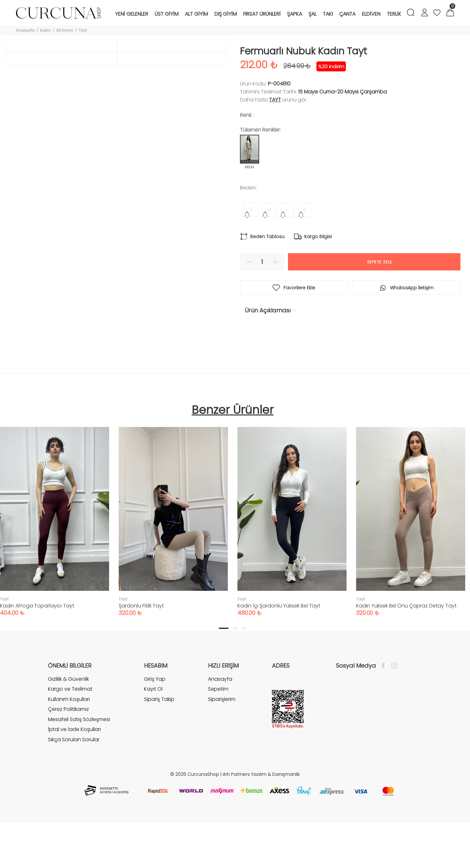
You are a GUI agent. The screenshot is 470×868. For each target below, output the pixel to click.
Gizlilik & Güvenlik (68, 719)
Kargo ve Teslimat (70, 729)
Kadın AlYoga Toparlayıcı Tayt (37, 646)
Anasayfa (25, 30)
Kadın (45, 30)
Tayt (83, 30)
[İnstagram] (393, 706)
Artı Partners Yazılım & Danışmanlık (261, 814)
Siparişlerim (222, 739)
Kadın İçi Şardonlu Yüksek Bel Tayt (279, 646)
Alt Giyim (65, 30)
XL (305, 210)
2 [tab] (235, 668)
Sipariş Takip (159, 739)
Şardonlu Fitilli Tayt (141, 646)
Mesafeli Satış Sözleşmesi (79, 759)
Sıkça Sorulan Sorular (74, 780)
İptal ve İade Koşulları (74, 770)
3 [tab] (244, 668)
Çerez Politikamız (68, 749)
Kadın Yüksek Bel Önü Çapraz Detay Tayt (406, 646)
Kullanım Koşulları (69, 739)
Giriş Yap (155, 719)
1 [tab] (224, 668)
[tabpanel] (173, 555)
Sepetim (218, 729)
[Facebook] (385, 706)
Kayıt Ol (153, 729)
